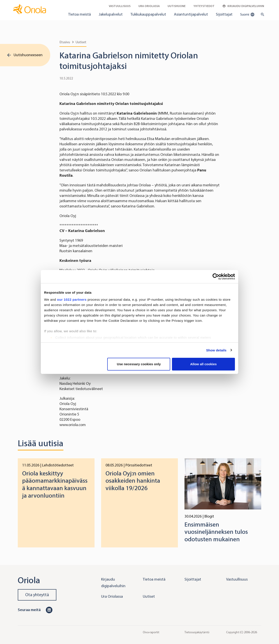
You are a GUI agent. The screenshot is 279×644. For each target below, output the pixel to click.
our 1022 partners (72, 300)
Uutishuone (177, 6)
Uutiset (81, 42)
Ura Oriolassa (149, 6)
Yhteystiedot (204, 6)
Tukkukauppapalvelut (148, 14)
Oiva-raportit (151, 632)
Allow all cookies (203, 364)
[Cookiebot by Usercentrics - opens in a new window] (216, 277)
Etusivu (65, 42)
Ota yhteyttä (37, 595)
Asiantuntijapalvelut (191, 14)
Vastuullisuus (120, 6)
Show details (216, 350)
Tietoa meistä (80, 14)
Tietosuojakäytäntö (197, 632)
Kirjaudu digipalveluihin (243, 6)
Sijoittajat (224, 14)
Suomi (247, 14)
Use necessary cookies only (139, 364)
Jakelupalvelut (111, 14)
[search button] (262, 14)
